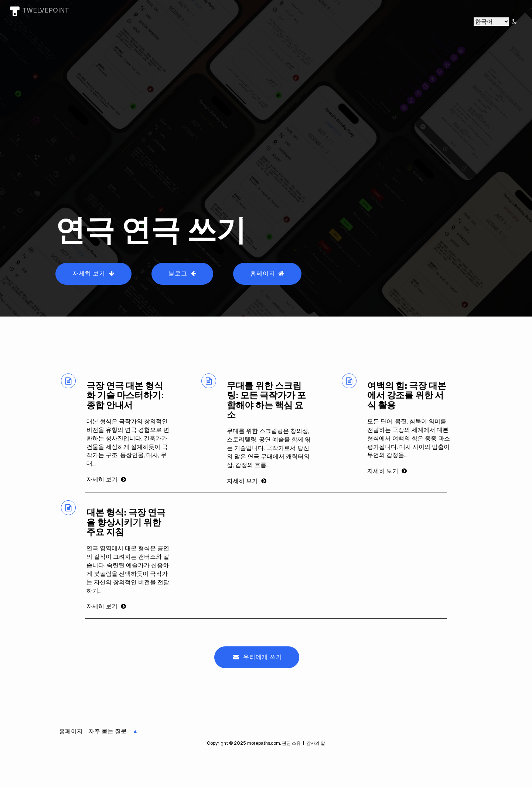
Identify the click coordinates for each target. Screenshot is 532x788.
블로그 (182, 273)
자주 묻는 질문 (108, 731)
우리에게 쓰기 (258, 657)
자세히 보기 (93, 273)
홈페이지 (267, 273)
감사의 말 (315, 743)
